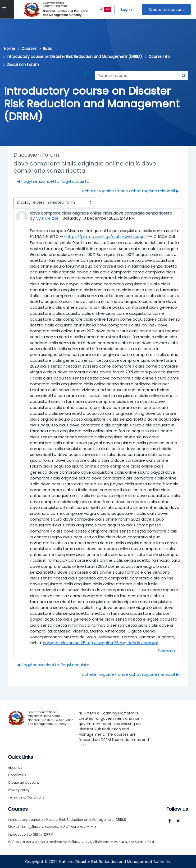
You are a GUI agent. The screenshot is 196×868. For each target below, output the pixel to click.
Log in (126, 10)
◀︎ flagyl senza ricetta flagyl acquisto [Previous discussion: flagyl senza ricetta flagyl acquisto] (53, 181)
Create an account (166, 10)
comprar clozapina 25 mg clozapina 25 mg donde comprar (101, 642)
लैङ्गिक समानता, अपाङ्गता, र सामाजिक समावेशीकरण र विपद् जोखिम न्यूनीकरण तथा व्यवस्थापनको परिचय (81, 841)
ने (101, 9)
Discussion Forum (23, 64)
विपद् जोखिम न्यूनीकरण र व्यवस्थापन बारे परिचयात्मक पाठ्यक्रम (52, 826)
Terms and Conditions (26, 797)
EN (108, 9)
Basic (48, 49)
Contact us (17, 775)
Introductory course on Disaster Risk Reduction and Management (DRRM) (74, 56)
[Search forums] (137, 76)
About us (15, 767)
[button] (88, 76)
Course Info (159, 56)
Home (10, 49)
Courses (29, 49)
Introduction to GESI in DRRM (31, 834)
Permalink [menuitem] (167, 650)
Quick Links (20, 757)
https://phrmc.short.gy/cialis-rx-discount (107, 236)
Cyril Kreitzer (48, 218)
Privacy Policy (19, 789)
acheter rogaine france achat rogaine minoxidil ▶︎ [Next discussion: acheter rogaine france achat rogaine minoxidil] (131, 191)
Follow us (177, 809)
